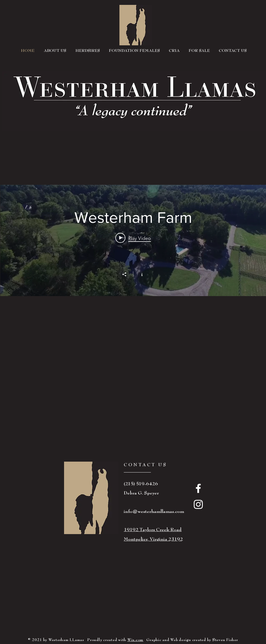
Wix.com (135, 640)
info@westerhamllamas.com (154, 511)
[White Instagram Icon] (198, 504)
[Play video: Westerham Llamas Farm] (133, 238)
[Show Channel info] (139, 274)
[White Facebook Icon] (198, 488)
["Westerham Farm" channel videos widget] (133, 240)
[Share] (127, 274)
